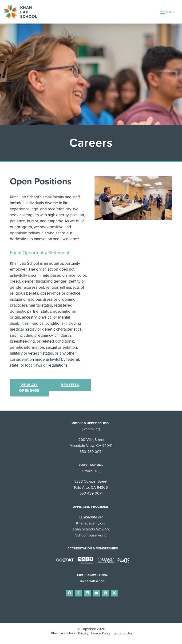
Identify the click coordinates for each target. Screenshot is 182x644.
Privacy (83, 633)
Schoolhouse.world (91, 535)
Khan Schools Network (91, 529)
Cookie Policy (101, 633)
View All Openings (29, 388)
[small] (70, 593)
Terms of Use (123, 633)
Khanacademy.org (91, 523)
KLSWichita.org (91, 517)
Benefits (70, 385)
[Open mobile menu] (168, 12)
